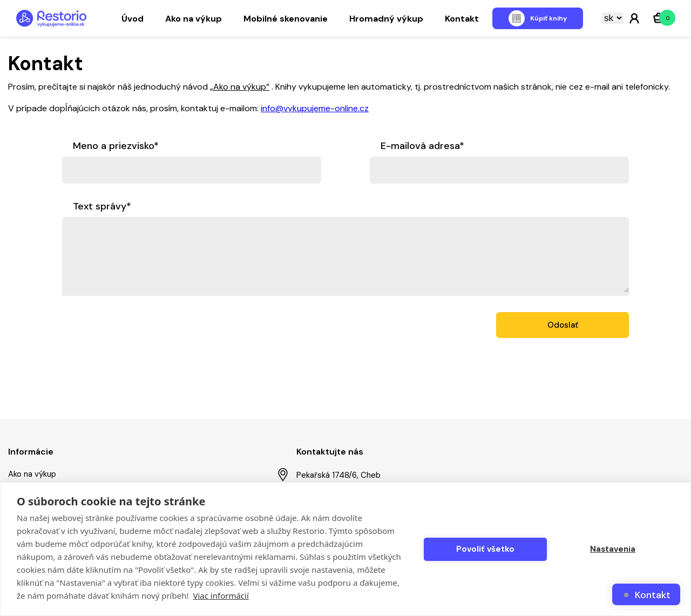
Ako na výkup (194, 19)
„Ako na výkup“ (240, 87)
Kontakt (462, 19)
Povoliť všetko (485, 549)
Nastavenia (613, 549)
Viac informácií (221, 595)
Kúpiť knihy (548, 18)
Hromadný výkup (386, 19)
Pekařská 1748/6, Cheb (329, 475)
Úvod (133, 19)
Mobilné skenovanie (286, 19)
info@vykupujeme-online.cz (315, 108)
